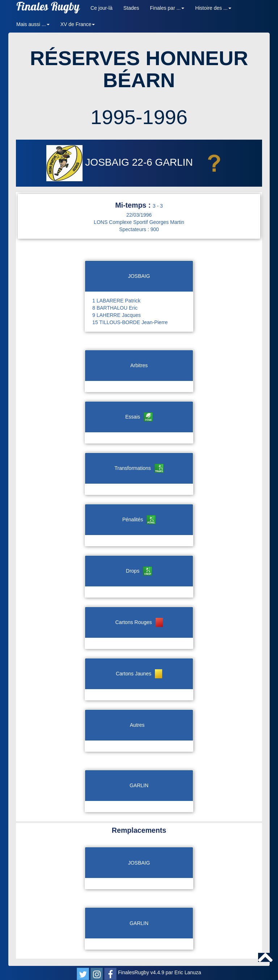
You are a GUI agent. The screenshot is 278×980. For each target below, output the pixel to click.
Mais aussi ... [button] (33, 24)
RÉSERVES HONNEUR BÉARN (139, 69)
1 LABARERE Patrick (116, 301)
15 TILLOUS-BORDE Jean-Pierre (130, 322)
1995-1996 (139, 117)
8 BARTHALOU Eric (115, 308)
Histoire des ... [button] (213, 8)
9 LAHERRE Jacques (117, 315)
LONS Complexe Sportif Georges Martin (139, 222)
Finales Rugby (48, 8)
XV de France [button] (78, 24)
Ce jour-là (102, 8)
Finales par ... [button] (167, 8)
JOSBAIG (89, 162)
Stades (131, 8)
